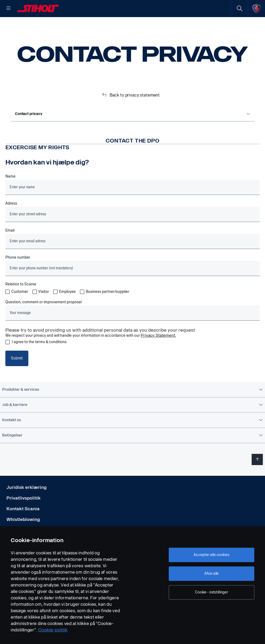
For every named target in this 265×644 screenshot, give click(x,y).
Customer (20, 309)
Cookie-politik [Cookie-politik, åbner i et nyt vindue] (53, 630)
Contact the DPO (132, 158)
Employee (67, 309)
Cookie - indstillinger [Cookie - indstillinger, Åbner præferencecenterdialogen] (212, 592)
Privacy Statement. (158, 353)
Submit (17, 375)
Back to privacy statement (135, 112)
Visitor (44, 309)
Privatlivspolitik (24, 515)
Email (10, 248)
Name (10, 194)
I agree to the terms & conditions (39, 359)
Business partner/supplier (107, 309)
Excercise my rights (37, 164)
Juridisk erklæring (26, 505)
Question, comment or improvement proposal (43, 319)
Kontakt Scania (23, 526)
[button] (132, 407)
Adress (11, 221)
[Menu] (9, 9)
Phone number (18, 275)
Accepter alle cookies (211, 555)
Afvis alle (212, 574)
